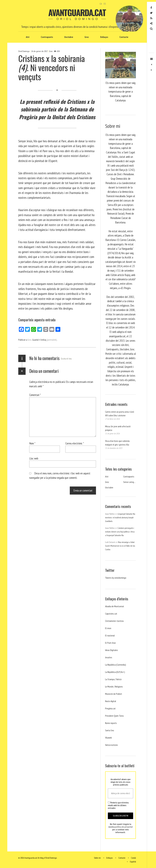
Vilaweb (108, 738)
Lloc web (34, 458)
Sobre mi (97, 858)
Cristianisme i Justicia (114, 621)
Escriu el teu (66, 359)
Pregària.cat (110, 708)
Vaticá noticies (112, 745)
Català (133, 858)
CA (101, 4)
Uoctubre (69, 37)
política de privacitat (124, 827)
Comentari (35, 395)
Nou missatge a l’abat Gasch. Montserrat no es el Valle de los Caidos (120, 546)
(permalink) (52, 340)
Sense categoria (130, 482)
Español (133, 862)
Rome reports (111, 723)
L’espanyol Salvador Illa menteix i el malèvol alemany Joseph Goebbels (120, 518)
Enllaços (104, 37)
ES (105, 4)
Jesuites (109, 657)
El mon (108, 628)
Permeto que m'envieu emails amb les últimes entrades (118, 805)
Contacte (124, 37)
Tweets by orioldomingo (116, 578)
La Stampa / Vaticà (113, 679)
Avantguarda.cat (77, 12)
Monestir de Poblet (114, 694)
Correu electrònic (75, 443)
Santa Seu (110, 730)
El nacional (110, 635)
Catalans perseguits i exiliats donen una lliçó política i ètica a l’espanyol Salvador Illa (120, 532)
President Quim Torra (114, 716)
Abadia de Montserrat (115, 606)
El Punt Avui (110, 643)
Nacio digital (111, 701)
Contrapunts (47, 37)
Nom (32, 443)
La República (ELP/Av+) (115, 672)
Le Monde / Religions (114, 687)
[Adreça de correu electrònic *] (121, 793)
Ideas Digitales (112, 650)
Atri (28, 37)
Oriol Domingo (24, 51)
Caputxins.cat (111, 614)
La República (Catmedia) (116, 665)
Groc (87, 37)
